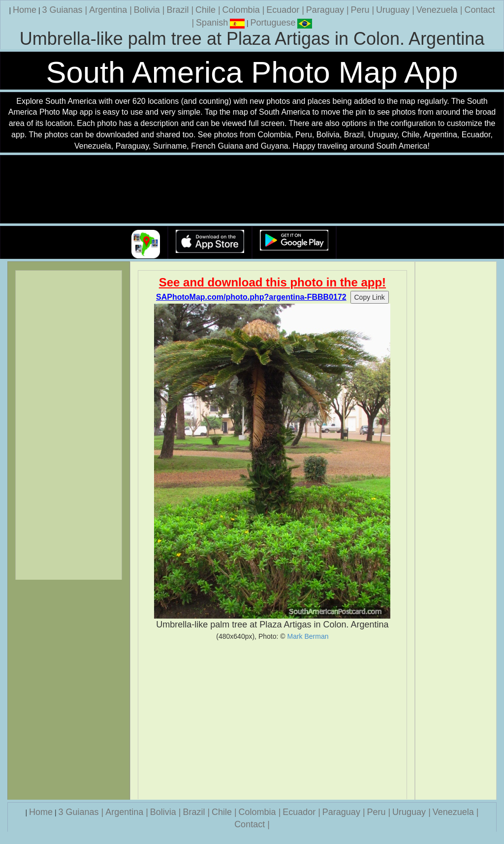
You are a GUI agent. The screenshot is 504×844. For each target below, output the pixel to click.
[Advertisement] (273, 720)
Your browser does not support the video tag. (252, 190)
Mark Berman (308, 636)
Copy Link (370, 297)
